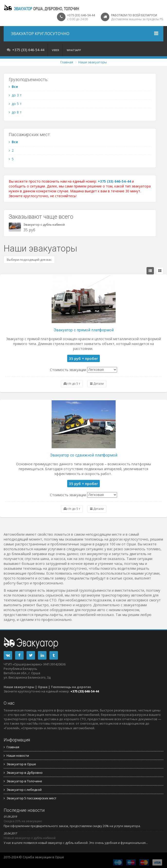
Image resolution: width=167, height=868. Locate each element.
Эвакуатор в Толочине (23, 781)
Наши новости (16, 756)
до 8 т (15, 112)
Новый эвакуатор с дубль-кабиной (30, 838)
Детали (97, 384)
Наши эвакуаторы (93, 62)
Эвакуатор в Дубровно (23, 773)
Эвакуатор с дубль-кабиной (44, 225)
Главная (67, 62)
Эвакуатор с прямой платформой (84, 330)
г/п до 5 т (72, 384)
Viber (56, 50)
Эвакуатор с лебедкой (23, 790)
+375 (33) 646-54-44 (28, 50)
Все (13, 87)
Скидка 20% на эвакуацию (23, 821)
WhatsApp (74, 50)
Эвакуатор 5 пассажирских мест (30, 798)
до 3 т (15, 95)
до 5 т (15, 104)
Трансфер (75, 857)
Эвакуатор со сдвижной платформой (84, 455)
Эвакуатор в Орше (20, 764)
